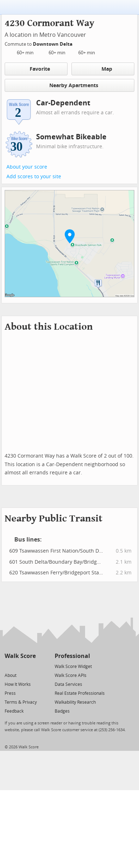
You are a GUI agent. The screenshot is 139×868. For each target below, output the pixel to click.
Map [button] (103, 69)
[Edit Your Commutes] (77, 43)
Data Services (68, 684)
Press (10, 693)
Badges (62, 711)
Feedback (14, 711)
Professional (72, 656)
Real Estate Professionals (80, 693)
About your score (27, 167)
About (11, 675)
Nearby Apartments (70, 85)
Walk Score (20, 656)
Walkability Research (75, 702)
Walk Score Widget (73, 667)
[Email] (31, 666)
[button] (70, 236)
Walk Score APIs (71, 675)
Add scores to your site (34, 177)
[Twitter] (9, 666)
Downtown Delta (53, 44)
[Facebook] (20, 666)
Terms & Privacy (21, 702)
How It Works (18, 684)
